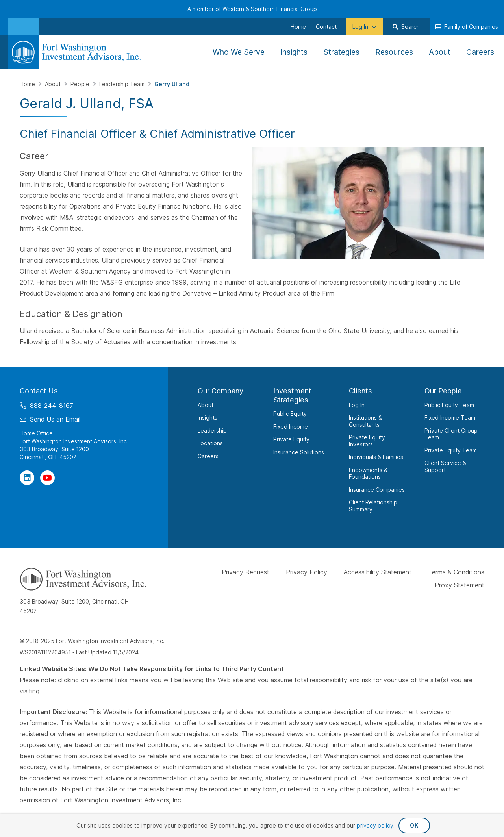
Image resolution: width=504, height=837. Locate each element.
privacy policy (375, 825)
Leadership (212, 431)
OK (414, 825)
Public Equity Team (449, 405)
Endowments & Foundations (368, 473)
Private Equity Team (451, 450)
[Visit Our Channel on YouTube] (47, 478)
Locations (210, 443)
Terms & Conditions (456, 572)
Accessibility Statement (378, 572)
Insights (208, 418)
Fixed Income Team (450, 418)
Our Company (220, 391)
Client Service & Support (445, 466)
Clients (360, 391)
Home (28, 84)
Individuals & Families (376, 457)
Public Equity (290, 414)
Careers (208, 456)
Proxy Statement (460, 585)
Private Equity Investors (367, 441)
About (54, 84)
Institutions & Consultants (365, 421)
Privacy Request (246, 572)
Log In (357, 405)
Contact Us (39, 391)
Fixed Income (291, 427)
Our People (443, 391)
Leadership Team (123, 84)
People (81, 84)
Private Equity (291, 439)
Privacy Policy (307, 572)
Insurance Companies (377, 490)
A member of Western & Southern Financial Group (252, 9)
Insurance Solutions (299, 452)
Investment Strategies (292, 395)
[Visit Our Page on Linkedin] (27, 478)
